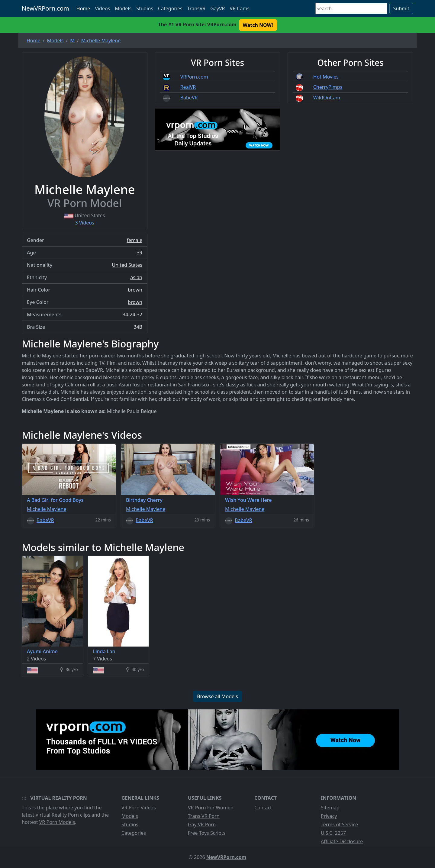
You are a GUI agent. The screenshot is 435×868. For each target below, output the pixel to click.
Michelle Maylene (47, 509)
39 (140, 253)
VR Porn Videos (139, 808)
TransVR (196, 8)
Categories (170, 8)
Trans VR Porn (204, 816)
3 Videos (84, 223)
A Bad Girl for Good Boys (55, 500)
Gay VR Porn (202, 824)
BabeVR (189, 98)
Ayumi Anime (42, 651)
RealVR (188, 87)
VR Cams (240, 8)
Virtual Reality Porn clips (63, 815)
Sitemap (330, 808)
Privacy (329, 816)
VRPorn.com (194, 77)
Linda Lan (104, 651)
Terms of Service (339, 824)
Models (123, 8)
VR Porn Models (57, 822)
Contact (263, 808)
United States (127, 265)
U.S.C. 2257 (333, 833)
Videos (102, 8)
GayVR (217, 8)
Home (83, 8)
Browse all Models (217, 696)
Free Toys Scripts (207, 833)
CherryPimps (328, 87)
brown (135, 290)
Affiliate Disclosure (342, 841)
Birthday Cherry (144, 500)
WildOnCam (327, 98)
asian (136, 277)
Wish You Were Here (248, 500)
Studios (145, 8)
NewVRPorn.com (45, 8)
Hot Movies (326, 77)
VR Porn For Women (211, 808)
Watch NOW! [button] (258, 25)
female (134, 240)
